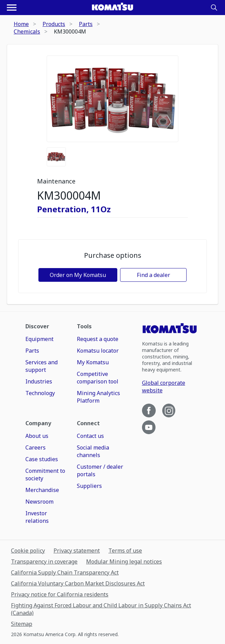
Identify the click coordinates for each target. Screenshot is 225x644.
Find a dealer (153, 275)
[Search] (214, 8)
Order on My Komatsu (78, 275)
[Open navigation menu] (12, 8)
